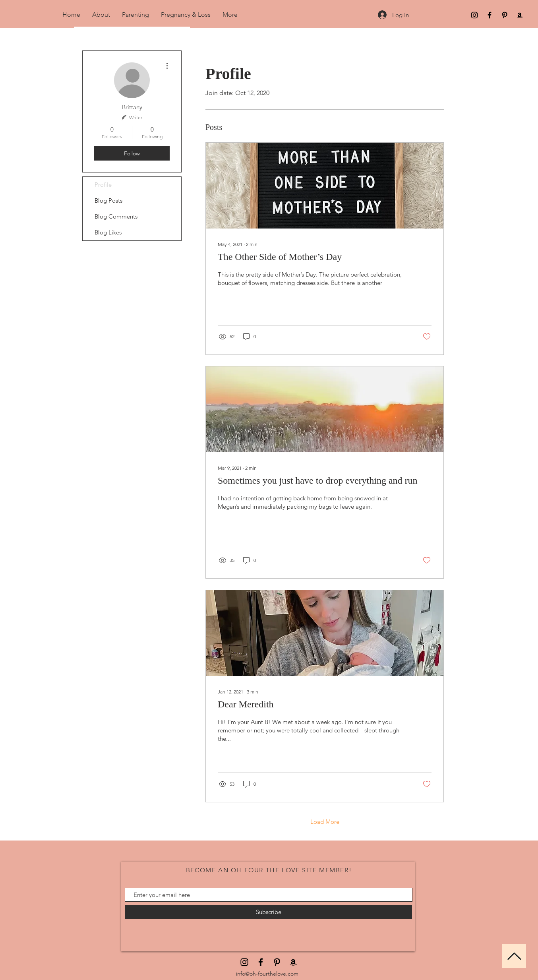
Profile (103, 185)
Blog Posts (108, 200)
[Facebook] (490, 15)
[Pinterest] (505, 15)
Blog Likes (108, 232)
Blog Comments (116, 216)
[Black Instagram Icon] (474, 15)
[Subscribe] (268, 912)
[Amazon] (520, 15)
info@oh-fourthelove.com (267, 974)
